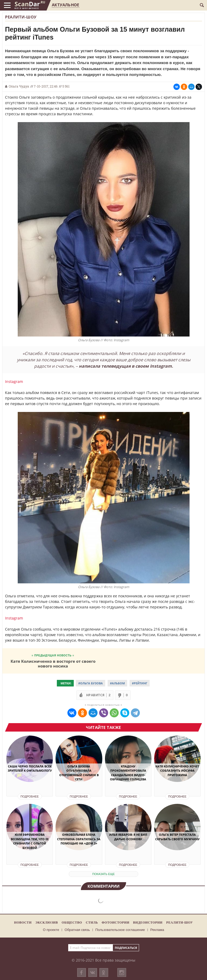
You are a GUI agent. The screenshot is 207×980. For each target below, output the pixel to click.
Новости (23, 923)
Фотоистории (115, 923)
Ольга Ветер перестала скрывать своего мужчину (177, 837)
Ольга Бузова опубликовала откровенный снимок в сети (79, 773)
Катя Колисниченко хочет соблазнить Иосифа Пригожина (177, 771)
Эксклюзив (47, 923)
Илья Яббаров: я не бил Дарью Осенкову (128, 837)
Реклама (157, 930)
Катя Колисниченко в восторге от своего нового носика (53, 663)
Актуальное (65, 5)
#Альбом (117, 683)
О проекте (51, 930)
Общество (72, 923)
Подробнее (30, 796)
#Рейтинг (140, 683)
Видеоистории (148, 923)
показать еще (103, 874)
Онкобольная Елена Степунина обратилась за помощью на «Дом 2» (79, 839)
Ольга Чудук (19, 86)
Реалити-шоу (21, 17)
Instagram (14, 381)
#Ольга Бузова (91, 683)
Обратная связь (77, 930)
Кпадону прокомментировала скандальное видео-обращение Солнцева (128, 773)
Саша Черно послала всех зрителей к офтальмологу (30, 768)
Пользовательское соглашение (120, 930)
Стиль (92, 923)
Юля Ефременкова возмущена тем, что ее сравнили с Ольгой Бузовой (30, 841)
